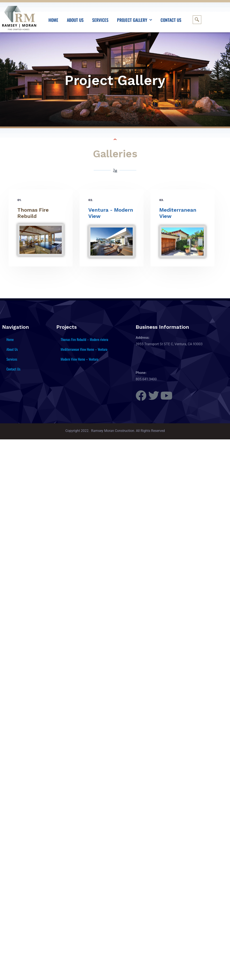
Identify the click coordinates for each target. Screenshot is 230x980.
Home (53, 20)
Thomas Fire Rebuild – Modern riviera (84, 339)
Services (100, 20)
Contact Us (171, 20)
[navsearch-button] (197, 20)
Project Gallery (135, 20)
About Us (75, 20)
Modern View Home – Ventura (80, 359)
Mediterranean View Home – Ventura (84, 349)
